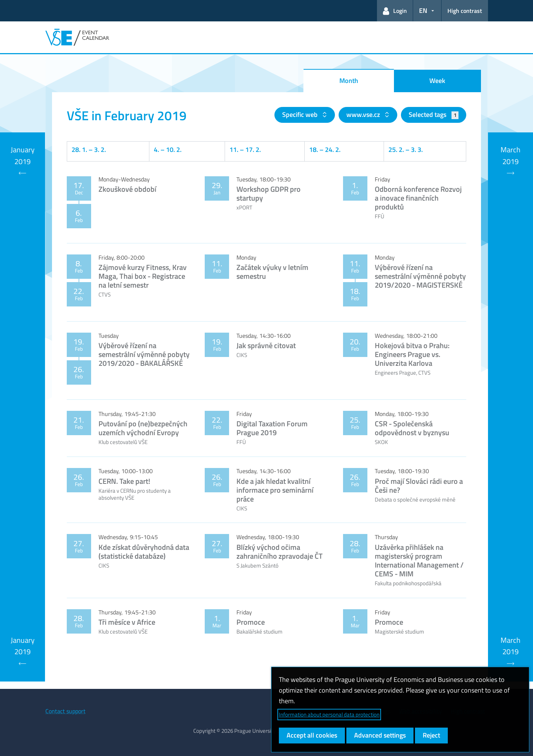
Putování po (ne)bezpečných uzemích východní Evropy (143, 428)
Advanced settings (380, 735)
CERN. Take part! (124, 481)
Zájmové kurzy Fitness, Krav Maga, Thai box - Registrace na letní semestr (143, 276)
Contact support (65, 711)
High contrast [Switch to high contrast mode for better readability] (465, 11)
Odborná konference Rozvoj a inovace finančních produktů (418, 198)
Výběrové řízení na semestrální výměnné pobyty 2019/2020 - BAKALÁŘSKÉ (144, 354)
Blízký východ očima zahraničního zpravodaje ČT (280, 552)
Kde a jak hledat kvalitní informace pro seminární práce (275, 490)
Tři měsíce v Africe (127, 622)
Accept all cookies (312, 735)
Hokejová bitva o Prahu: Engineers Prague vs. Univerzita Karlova (412, 354)
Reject (431, 735)
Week (437, 81)
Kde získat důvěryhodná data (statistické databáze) (144, 552)
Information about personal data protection (329, 715)
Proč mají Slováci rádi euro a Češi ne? (419, 485)
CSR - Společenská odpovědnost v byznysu (412, 428)
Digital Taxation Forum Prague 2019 (272, 428)
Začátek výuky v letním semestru (272, 272)
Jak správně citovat (266, 345)
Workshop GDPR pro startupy (269, 193)
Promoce (251, 622)
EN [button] (423, 11)
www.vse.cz (364, 115)
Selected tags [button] (434, 115)
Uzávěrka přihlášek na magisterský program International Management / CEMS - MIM (419, 560)
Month (349, 81)
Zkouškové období (127, 189)
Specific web (301, 115)
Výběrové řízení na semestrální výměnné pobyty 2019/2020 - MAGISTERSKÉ (420, 276)
